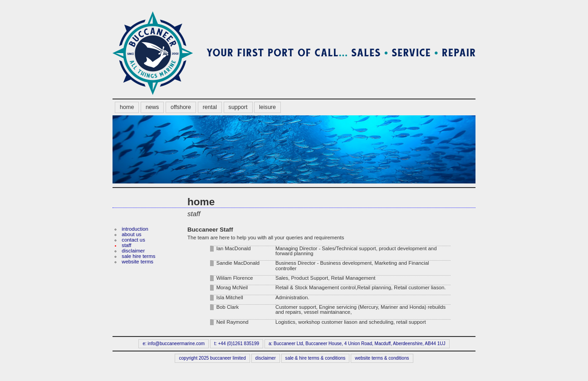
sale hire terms (138, 256)
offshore (181, 107)
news (152, 107)
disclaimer (133, 251)
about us (131, 234)
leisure (267, 107)
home (127, 107)
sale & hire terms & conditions (316, 358)
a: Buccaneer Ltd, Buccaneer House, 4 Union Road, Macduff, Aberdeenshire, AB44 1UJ (357, 344)
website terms (137, 262)
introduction (135, 229)
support (238, 107)
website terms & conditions (382, 358)
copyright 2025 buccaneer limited (213, 358)
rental (210, 107)
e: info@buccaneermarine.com (174, 344)
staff (126, 245)
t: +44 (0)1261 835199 (237, 344)
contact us (133, 240)
